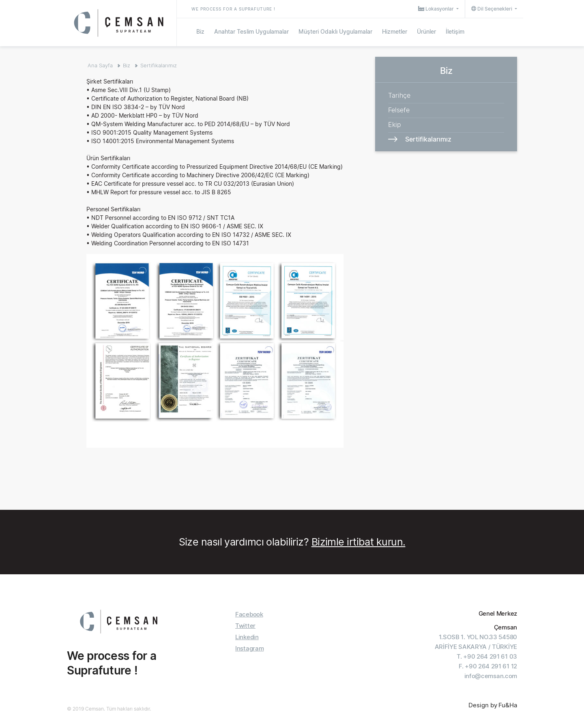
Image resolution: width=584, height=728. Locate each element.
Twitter (245, 626)
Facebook (249, 614)
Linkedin (247, 637)
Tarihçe (399, 95)
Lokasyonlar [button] (437, 9)
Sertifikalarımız (159, 65)
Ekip (395, 125)
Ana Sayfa (100, 65)
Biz (200, 31)
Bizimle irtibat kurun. (359, 542)
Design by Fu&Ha (493, 705)
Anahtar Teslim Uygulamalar (251, 31)
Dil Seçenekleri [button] (492, 9)
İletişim (455, 31)
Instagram (249, 648)
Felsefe (399, 110)
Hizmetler (395, 31)
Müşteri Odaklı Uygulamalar (335, 31)
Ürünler (426, 31)
